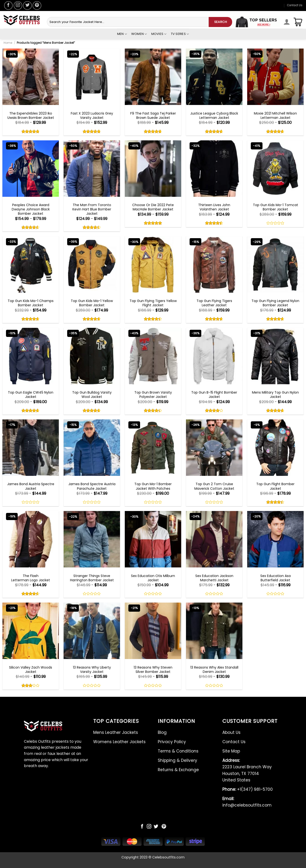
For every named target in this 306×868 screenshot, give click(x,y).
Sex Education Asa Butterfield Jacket (276, 578)
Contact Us (295, 5)
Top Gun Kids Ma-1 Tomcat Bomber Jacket (276, 207)
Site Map (231, 751)
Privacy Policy (172, 742)
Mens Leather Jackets (116, 732)
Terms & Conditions (178, 751)
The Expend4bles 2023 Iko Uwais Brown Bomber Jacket (31, 115)
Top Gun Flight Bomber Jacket (275, 486)
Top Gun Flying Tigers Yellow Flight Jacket (153, 303)
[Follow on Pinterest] (37, 5)
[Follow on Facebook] (8, 5)
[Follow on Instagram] (18, 5)
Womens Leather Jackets (119, 742)
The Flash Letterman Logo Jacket (31, 578)
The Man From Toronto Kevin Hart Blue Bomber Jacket (92, 209)
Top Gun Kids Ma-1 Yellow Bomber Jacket (92, 303)
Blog (162, 732)
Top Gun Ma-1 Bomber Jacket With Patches (153, 486)
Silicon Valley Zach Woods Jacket (31, 670)
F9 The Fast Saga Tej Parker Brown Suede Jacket (153, 115)
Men (122, 34)
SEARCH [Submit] (221, 22)
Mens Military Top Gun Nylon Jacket (275, 395)
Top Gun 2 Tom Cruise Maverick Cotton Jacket (214, 486)
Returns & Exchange (178, 770)
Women (139, 34)
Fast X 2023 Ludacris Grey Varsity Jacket (92, 115)
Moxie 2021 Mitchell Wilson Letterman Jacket (275, 115)
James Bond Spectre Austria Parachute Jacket (92, 486)
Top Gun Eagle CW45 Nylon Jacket (31, 395)
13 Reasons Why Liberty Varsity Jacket (92, 670)
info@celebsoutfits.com (247, 802)
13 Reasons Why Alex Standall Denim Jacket (214, 670)
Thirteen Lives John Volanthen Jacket (214, 207)
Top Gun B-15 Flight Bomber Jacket (214, 395)
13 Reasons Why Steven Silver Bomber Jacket (153, 670)
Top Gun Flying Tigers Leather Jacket (214, 303)
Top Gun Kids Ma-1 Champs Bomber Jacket (31, 303)
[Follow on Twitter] (27, 5)
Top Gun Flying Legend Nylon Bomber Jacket (275, 303)
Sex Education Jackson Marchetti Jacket (214, 578)
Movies (159, 34)
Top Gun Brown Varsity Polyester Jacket (153, 395)
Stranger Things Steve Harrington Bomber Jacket (92, 578)
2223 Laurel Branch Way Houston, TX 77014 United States (247, 770)
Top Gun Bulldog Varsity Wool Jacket (92, 395)
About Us (231, 732)
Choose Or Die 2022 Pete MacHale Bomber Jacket (153, 207)
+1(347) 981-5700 (248, 789)
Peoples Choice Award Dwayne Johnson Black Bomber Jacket (31, 209)
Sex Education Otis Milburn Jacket (153, 578)
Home (8, 43)
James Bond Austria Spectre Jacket (31, 486)
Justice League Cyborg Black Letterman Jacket (214, 115)
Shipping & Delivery (178, 760)
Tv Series (180, 34)
